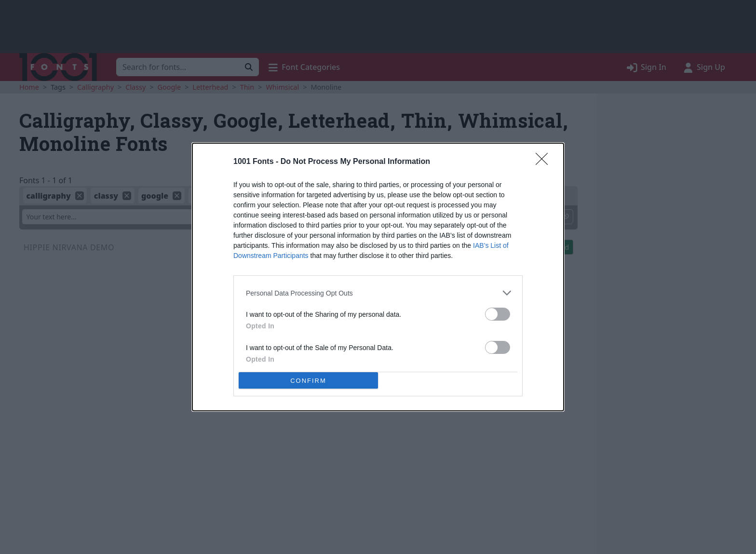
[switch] (498, 314)
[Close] (545, 162)
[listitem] (378, 293)
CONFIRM (308, 381)
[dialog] (378, 277)
